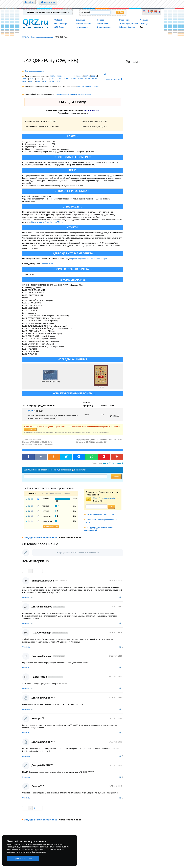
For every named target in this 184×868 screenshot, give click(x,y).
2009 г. (25, 79)
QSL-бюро (59, 27)
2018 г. (88, 79)
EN (144, 13)
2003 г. (59, 76)
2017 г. (80, 79)
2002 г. (52, 76)
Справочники (125, 20)
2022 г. (39, 81)
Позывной (85, 12)
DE (152, 13)
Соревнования (104, 27)
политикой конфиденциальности (34, 852)
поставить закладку (113, 79)
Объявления (103, 23)
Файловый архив (127, 27)
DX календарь (61, 23)
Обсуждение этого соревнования (41, 538)
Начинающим (82, 27)
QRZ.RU (26, 37)
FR (148, 13)
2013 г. (53, 79)
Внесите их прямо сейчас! (88, 86)
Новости (101, 20)
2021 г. (32, 81)
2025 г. (60, 81)
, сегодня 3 (113, 463)
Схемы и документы (128, 23)
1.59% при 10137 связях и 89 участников (73, 94)
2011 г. (39, 79)
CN (156, 13)
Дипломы (80, 20)
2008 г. (94, 76)
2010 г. (32, 79)
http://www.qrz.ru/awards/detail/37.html (47, 222)
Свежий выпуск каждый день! (106, 498)
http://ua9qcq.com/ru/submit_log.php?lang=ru (89, 259)
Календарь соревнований (42, 37)
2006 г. (80, 76)
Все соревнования (35, 71)
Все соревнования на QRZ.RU (100, 514)
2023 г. (46, 81)
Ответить (26, 598)
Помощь (144, 23)
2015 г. (67, 79)
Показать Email (47, 264)
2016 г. (74, 79)
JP (159, 13)
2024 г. (53, 81)
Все (142, 27)
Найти (120, 12)
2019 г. (94, 79)
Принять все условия (23, 858)
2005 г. (73, 76)
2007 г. (87, 76)
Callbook (58, 20)
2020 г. (25, 81)
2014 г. (60, 79)
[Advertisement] (92, 48)
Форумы (144, 20)
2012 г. (46, 79)
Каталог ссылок (83, 23)
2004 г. (66, 76)
